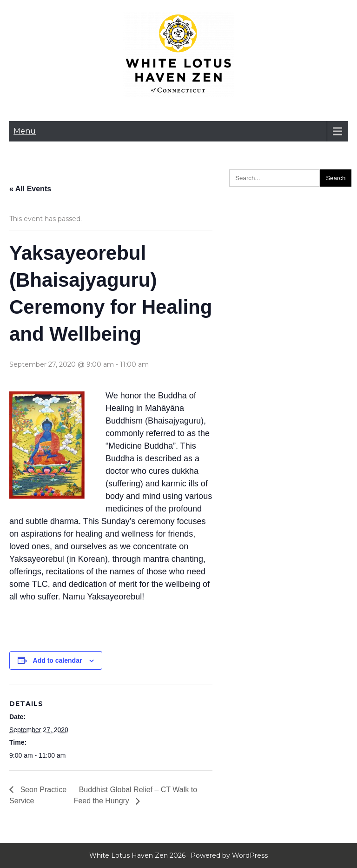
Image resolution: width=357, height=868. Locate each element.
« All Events (30, 189)
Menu (25, 131)
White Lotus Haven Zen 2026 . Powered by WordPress (178, 855)
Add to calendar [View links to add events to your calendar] (58, 660)
